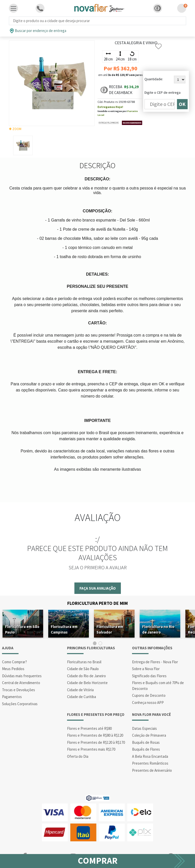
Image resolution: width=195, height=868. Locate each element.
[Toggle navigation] (13, 8)
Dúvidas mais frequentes (22, 676)
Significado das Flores (149, 676)
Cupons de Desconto (149, 695)
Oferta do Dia (78, 756)
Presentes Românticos (150, 763)
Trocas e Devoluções (19, 690)
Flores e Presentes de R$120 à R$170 (96, 742)
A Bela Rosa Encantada (150, 756)
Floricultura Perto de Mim (97, 603)
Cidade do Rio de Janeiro (86, 676)
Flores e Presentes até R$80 (89, 728)
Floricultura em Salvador (110, 629)
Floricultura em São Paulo (22, 629)
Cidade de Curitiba (82, 697)
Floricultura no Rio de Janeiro (158, 629)
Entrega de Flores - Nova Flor (155, 662)
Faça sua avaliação (98, 588)
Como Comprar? (14, 662)
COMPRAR (98, 861)
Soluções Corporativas (20, 704)
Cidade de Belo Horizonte (87, 683)
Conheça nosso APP (148, 703)
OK (182, 104)
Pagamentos (12, 697)
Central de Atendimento (21, 683)
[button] (158, 8)
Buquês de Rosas (146, 742)
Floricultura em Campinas (64, 629)
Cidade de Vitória (80, 690)
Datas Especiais (144, 728)
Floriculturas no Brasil (84, 662)
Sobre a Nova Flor (146, 669)
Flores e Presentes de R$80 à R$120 (95, 735)
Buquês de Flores (146, 749)
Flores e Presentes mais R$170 (91, 749)
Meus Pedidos (13, 669)
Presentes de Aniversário (152, 770)
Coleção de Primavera (149, 735)
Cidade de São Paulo (83, 669)
